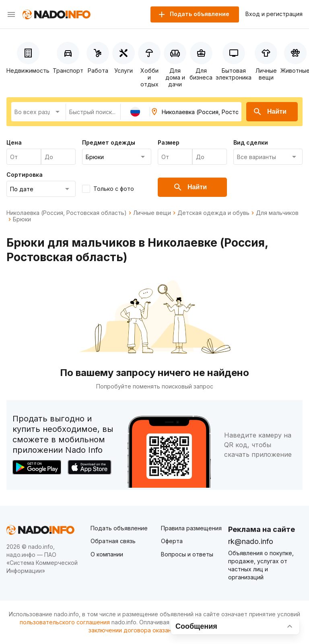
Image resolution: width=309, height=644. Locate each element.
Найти (270, 112)
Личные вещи (152, 213)
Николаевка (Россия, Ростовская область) (67, 213)
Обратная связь (113, 541)
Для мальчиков (277, 213)
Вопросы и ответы (187, 554)
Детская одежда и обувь (213, 213)
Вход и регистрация (274, 14)
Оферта (172, 541)
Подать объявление (119, 528)
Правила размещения (191, 528)
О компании (107, 554)
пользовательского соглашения (65, 622)
